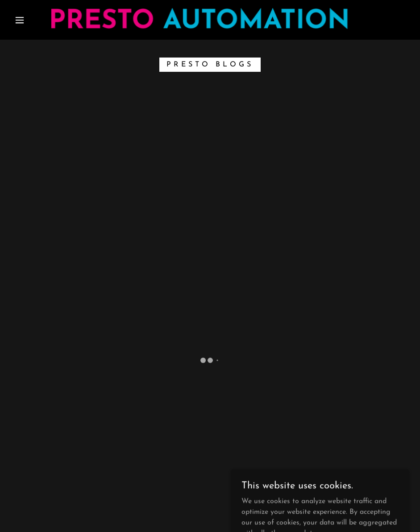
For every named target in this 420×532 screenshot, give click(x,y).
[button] (20, 20)
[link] (199, 19)
